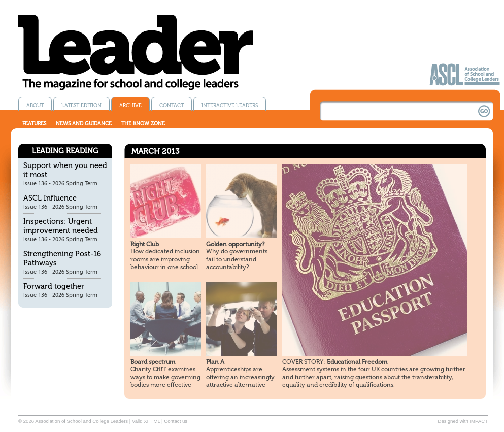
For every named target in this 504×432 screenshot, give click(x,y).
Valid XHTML (146, 421)
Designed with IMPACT (463, 421)
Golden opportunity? (235, 244)
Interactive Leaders (230, 105)
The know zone (143, 124)
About (35, 105)
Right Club (145, 244)
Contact (172, 105)
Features (34, 124)
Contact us (176, 421)
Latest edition (81, 105)
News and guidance (84, 124)
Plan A (215, 362)
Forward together (54, 286)
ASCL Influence (50, 198)
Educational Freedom (335, 362)
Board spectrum (153, 362)
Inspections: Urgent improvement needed (61, 226)
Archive (130, 105)
